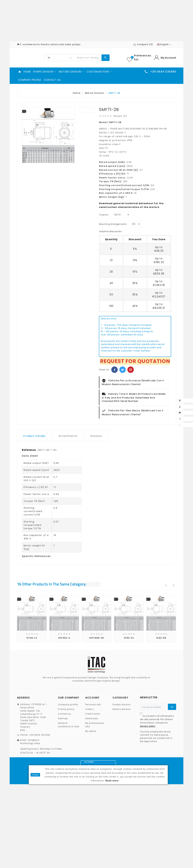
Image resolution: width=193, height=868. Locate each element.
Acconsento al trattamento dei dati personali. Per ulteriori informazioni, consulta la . (157, 721)
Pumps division (122, 705)
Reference (29, 450)
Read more (112, 780)
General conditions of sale (69, 725)
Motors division (122, 709)
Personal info (93, 705)
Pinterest (131, 370)
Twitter (123, 370)
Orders (89, 709)
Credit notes (93, 714)
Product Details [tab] (34, 436)
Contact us (64, 714)
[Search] (88, 58)
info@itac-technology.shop (30, 742)
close (35, 775)
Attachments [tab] (68, 436)
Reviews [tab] (96, 436)
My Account (168, 58)
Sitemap (63, 719)
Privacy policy (66, 709)
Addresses (92, 719)
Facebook (115, 370)
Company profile (68, 705)
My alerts (91, 731)
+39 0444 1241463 (40, 735)
